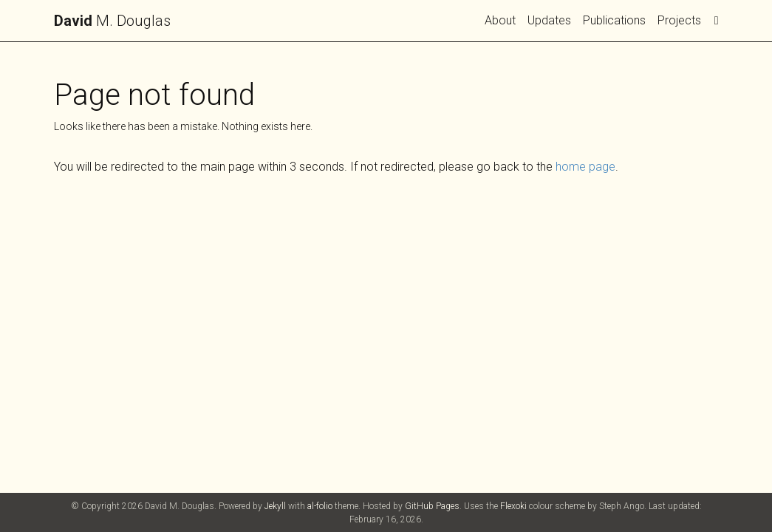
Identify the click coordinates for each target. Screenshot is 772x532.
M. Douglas (112, 21)
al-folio (320, 506)
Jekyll (275, 506)
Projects (679, 20)
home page (585, 167)
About (500, 20)
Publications (614, 20)
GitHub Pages (432, 506)
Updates (549, 20)
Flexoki (513, 506)
